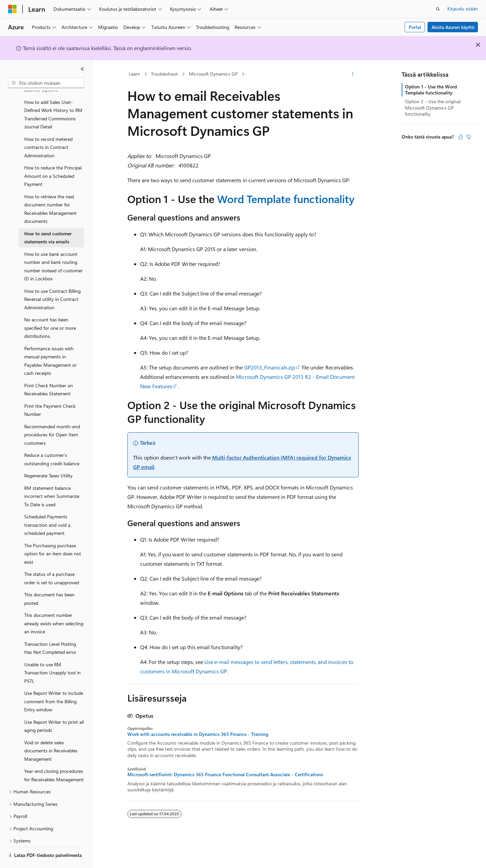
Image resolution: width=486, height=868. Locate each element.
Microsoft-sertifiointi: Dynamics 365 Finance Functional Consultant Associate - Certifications (225, 775)
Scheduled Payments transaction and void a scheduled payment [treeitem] (47, 506)
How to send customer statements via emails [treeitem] (48, 219)
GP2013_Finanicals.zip (270, 367)
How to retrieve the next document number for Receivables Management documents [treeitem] (50, 190)
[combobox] (46, 83)
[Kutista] (82, 69)
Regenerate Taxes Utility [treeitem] (48, 457)
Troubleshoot (164, 74)
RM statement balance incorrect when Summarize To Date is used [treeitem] (52, 478)
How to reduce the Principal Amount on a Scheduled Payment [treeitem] (53, 157)
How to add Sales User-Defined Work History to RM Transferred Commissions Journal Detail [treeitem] (53, 96)
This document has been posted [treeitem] (49, 580)
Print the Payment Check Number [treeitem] (50, 392)
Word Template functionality (286, 199)
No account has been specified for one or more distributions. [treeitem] (50, 309)
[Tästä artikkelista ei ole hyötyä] (469, 137)
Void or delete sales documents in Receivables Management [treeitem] (51, 732)
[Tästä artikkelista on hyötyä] (460, 137)
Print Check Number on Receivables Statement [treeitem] (49, 371)
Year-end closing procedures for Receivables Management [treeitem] (54, 757)
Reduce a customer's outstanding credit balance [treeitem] (52, 441)
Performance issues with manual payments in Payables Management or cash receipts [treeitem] (50, 342)
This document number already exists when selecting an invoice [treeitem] (54, 605)
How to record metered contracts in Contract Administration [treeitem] (48, 129)
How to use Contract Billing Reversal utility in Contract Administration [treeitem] (52, 281)
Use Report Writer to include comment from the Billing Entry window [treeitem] (54, 683)
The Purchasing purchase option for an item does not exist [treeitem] (53, 535)
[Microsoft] (12, 9)
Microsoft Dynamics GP (213, 74)
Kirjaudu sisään (463, 9)
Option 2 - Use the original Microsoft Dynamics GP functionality (433, 107)
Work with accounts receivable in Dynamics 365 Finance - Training (198, 734)
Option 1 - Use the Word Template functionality (431, 90)
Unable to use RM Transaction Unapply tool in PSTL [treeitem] (52, 654)
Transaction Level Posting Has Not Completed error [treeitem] (50, 630)
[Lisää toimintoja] (353, 74)
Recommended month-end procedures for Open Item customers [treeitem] (52, 416)
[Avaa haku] (438, 9)
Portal (415, 27)
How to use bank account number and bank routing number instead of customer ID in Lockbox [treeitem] (53, 248)
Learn (134, 74)
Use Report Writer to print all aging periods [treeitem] (54, 708)
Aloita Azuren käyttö (453, 27)
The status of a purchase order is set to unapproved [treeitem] (52, 560)
